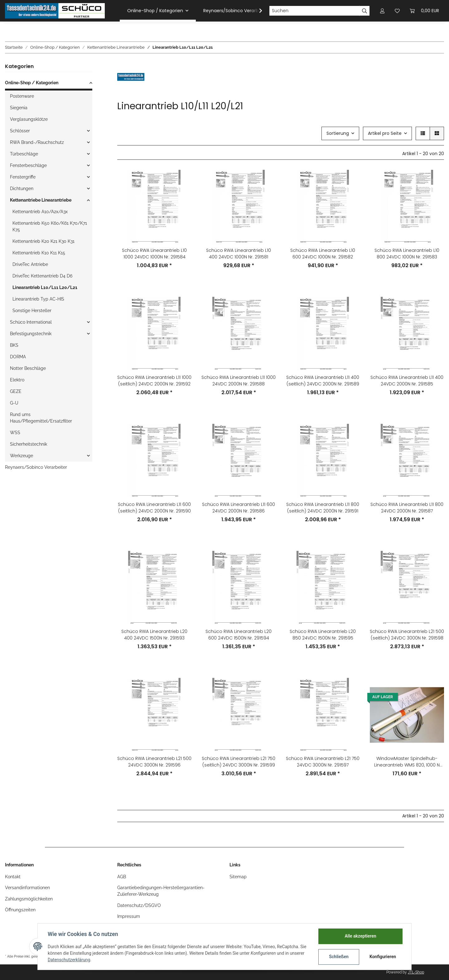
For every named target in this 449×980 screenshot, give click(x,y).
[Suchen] (314, 11)
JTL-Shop (416, 972)
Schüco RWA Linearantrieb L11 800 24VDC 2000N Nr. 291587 (407, 508)
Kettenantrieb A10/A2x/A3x (40, 212)
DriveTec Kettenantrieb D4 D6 (42, 276)
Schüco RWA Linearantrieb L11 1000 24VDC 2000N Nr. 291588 (239, 381)
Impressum (129, 916)
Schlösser (20, 131)
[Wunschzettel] (397, 11)
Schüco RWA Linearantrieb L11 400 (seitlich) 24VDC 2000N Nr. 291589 (323, 381)
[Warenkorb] (424, 11)
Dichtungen (22, 189)
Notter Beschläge (28, 368)
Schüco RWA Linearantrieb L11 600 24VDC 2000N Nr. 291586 (239, 508)
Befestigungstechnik (31, 334)
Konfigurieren (383, 957)
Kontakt (13, 877)
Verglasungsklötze (29, 119)
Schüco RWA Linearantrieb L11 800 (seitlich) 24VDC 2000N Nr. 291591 (323, 508)
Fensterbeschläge (28, 165)
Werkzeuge (22, 456)
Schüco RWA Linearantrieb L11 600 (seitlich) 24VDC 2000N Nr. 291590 (154, 508)
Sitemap (238, 877)
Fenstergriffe (23, 177)
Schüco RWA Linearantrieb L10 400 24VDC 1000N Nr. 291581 (239, 254)
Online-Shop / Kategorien (32, 83)
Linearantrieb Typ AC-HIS (38, 299)
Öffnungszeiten (20, 910)
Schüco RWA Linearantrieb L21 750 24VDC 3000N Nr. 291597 (323, 762)
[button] (382, 11)
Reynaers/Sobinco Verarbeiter (36, 467)
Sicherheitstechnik (29, 444)
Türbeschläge (24, 154)
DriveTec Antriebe (30, 264)
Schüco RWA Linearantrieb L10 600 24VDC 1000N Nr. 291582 (323, 254)
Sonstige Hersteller (32, 311)
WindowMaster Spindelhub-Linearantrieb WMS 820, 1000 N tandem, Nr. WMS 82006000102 (407, 762)
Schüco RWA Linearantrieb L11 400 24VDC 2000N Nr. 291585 (407, 381)
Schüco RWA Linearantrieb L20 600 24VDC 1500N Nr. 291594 (239, 635)
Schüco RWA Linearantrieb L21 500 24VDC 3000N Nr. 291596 (154, 762)
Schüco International (31, 322)
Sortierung (338, 133)
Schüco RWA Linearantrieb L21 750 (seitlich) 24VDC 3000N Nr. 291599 (239, 762)
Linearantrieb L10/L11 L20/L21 (45, 287)
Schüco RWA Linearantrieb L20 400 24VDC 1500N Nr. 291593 (154, 635)
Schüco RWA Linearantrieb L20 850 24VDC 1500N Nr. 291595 (323, 635)
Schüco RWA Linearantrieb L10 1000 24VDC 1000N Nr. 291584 (154, 254)
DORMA (18, 357)
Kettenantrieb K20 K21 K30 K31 (43, 241)
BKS (14, 345)
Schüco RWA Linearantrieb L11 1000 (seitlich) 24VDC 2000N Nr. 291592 (154, 381)
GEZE (16, 391)
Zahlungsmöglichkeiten (29, 899)
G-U (14, 403)
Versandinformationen (27, 888)
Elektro (17, 380)
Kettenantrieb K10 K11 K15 (39, 253)
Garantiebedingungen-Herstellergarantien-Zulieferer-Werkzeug (161, 891)
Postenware (22, 96)
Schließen (339, 957)
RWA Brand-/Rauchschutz (37, 142)
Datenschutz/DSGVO (139, 905)
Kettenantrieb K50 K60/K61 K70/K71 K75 (50, 226)
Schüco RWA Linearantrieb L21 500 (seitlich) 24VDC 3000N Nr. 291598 (407, 635)
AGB (122, 877)
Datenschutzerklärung (69, 960)
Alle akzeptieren (360, 936)
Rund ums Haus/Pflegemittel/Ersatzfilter (41, 418)
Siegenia (19, 108)
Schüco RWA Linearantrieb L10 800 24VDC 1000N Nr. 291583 (407, 254)
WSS (15, 433)
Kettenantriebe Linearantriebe (41, 200)
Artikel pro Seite (385, 133)
